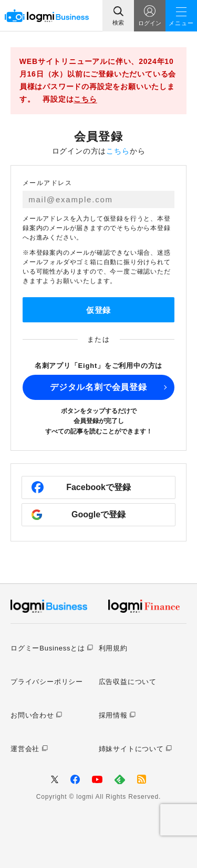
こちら (85, 99)
